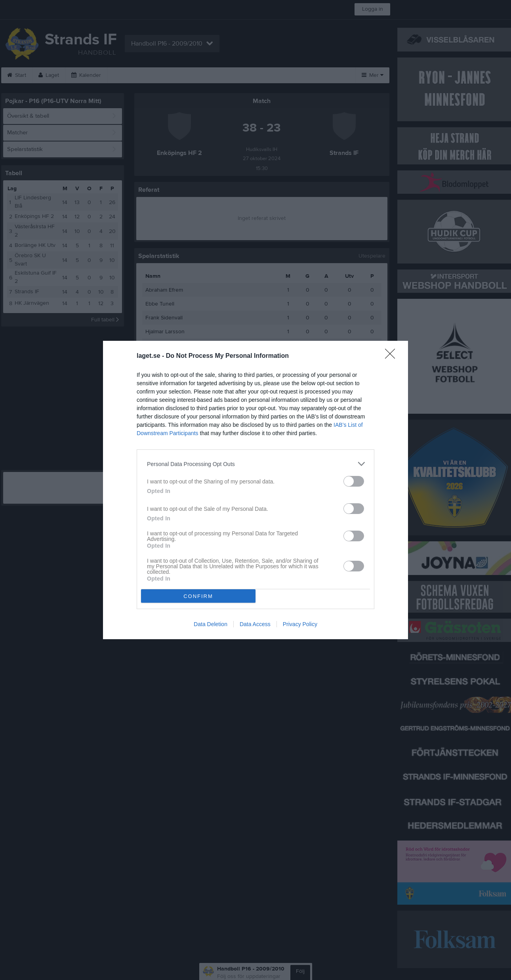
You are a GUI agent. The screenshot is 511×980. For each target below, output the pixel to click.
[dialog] (255, 490)
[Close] (393, 356)
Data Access (255, 624)
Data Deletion (211, 624)
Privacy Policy (300, 624)
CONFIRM (198, 596)
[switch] (354, 481)
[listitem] (255, 464)
